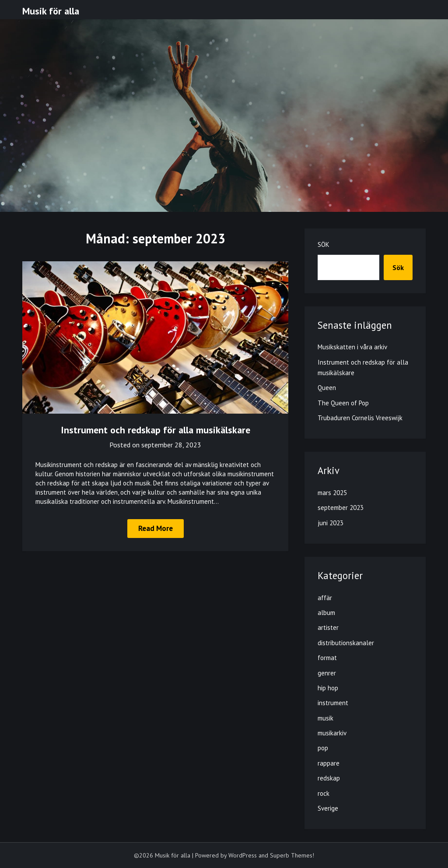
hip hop (328, 688)
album (326, 613)
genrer (327, 673)
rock (324, 793)
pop (323, 748)
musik (325, 718)
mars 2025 (332, 493)
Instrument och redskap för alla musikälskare (156, 430)
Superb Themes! (292, 855)
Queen (327, 388)
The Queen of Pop (343, 403)
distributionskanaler (346, 643)
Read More (156, 528)
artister (328, 627)
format (327, 658)
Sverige (328, 808)
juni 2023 (331, 523)
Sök (324, 244)
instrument (333, 703)
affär (325, 598)
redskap (329, 778)
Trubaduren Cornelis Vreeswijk (360, 418)
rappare (329, 763)
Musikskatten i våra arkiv (352, 347)
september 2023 (341, 508)
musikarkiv (332, 733)
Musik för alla (51, 11)
